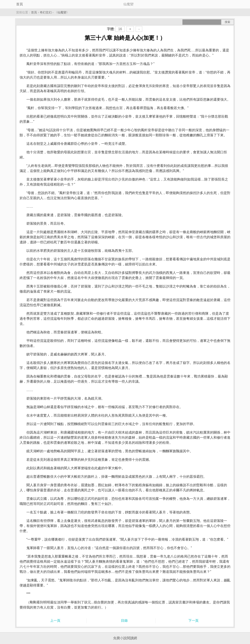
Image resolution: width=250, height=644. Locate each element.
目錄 (124, 621)
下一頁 (193, 621)
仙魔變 (62, 12)
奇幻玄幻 (46, 12)
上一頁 (55, 621)
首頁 (20, 4)
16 (120, 29)
